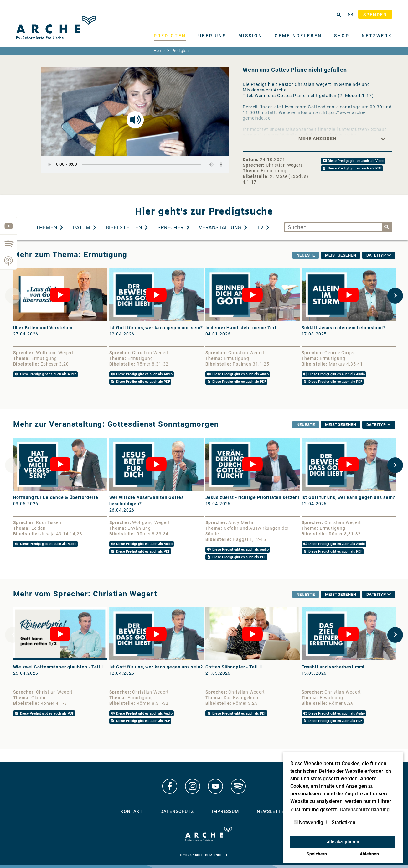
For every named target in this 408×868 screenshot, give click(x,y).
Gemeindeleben (298, 36)
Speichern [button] (317, 854)
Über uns (212, 36)
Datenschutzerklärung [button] (365, 810)
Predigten (170, 36)
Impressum (225, 811)
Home (159, 51)
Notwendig (308, 822)
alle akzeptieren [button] (343, 842)
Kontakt (132, 811)
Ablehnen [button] (369, 854)
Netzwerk (377, 36)
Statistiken (341, 822)
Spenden (375, 15)
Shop (342, 36)
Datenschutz (177, 811)
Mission (250, 36)
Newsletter (272, 811)
